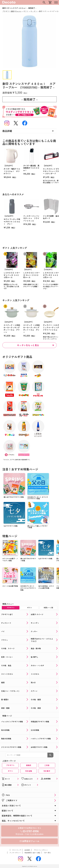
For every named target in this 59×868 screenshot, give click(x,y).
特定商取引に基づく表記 (32, 853)
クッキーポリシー (15, 853)
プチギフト (10, 765)
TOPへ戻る (47, 853)
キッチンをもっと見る (28, 345)
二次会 (47, 765)
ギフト (10, 771)
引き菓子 (47, 771)
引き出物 (29, 771)
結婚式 (29, 765)
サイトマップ (17, 850)
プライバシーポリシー (41, 850)
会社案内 (27, 850)
